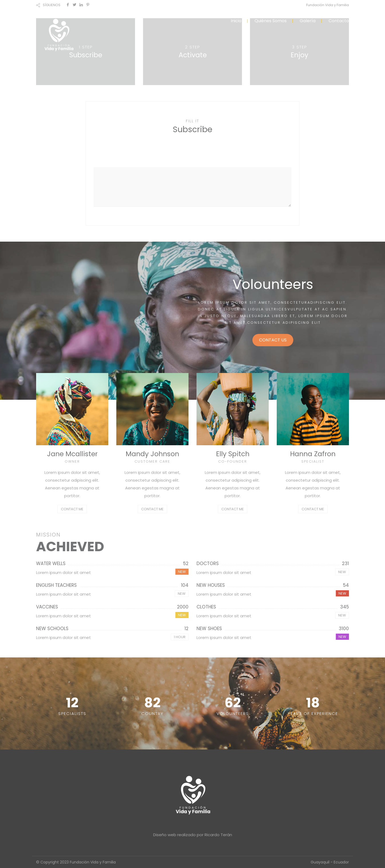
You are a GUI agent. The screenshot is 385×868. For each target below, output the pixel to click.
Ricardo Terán (218, 835)
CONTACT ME (72, 509)
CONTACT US (273, 340)
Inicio (236, 21)
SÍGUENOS (52, 5)
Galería (308, 21)
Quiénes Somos (271, 21)
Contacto (339, 21)
